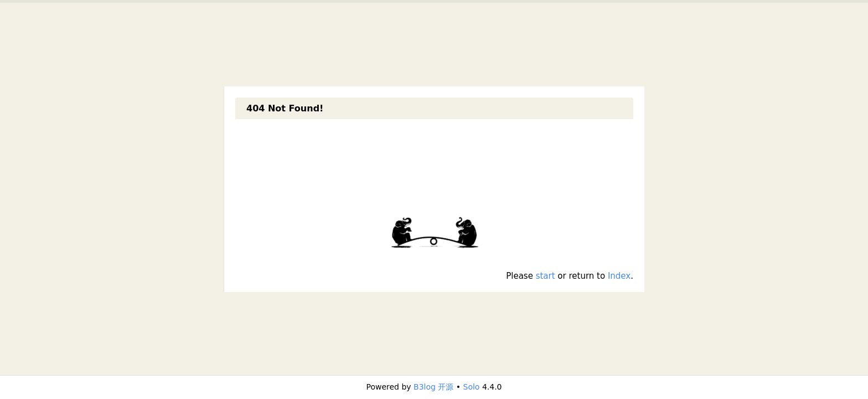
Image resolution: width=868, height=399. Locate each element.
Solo (472, 387)
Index (619, 276)
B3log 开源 (433, 387)
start (546, 276)
